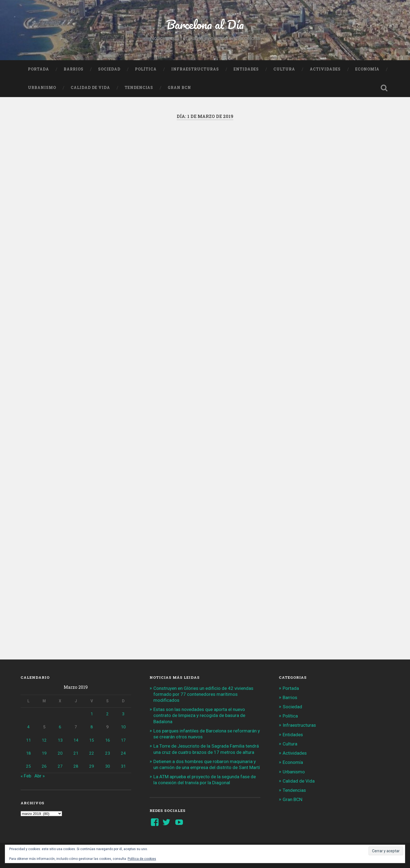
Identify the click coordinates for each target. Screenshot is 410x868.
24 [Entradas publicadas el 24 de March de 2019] (123, 753)
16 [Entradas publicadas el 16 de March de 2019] (108, 740)
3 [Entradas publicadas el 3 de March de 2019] (123, 714)
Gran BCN (179, 88)
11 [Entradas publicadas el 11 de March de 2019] (28, 740)
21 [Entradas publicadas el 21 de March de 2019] (76, 753)
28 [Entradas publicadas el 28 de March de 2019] (76, 766)
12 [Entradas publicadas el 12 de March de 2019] (44, 740)
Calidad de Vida (90, 88)
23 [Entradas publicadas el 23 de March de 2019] (108, 753)
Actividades (325, 69)
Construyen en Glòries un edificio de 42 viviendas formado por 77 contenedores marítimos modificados (203, 694)
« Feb (26, 776)
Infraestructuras (195, 69)
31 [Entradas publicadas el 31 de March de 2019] (123, 766)
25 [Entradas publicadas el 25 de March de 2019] (28, 766)
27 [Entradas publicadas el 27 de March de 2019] (60, 766)
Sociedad (109, 69)
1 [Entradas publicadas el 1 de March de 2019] (92, 714)
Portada (38, 69)
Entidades (246, 69)
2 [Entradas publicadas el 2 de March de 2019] (107, 714)
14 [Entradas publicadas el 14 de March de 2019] (76, 740)
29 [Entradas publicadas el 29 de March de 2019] (92, 766)
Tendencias (139, 88)
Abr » (40, 776)
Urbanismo (42, 88)
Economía (367, 69)
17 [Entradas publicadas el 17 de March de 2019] (123, 740)
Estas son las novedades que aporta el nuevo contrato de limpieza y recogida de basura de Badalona (199, 715)
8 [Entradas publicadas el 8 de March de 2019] (92, 727)
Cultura (284, 69)
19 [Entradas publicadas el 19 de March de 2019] (44, 753)
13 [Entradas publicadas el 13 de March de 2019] (60, 740)
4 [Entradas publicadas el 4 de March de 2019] (28, 727)
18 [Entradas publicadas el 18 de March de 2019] (28, 753)
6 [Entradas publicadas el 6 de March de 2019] (60, 727)
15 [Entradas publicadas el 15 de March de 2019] (92, 740)
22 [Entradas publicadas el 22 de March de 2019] (92, 753)
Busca (384, 88)
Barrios (74, 69)
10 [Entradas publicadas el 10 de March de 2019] (123, 727)
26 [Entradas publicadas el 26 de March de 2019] (44, 766)
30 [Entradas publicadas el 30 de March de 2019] (108, 766)
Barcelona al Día (205, 24)
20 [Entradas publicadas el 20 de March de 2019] (60, 753)
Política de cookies (142, 859)
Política (146, 69)
